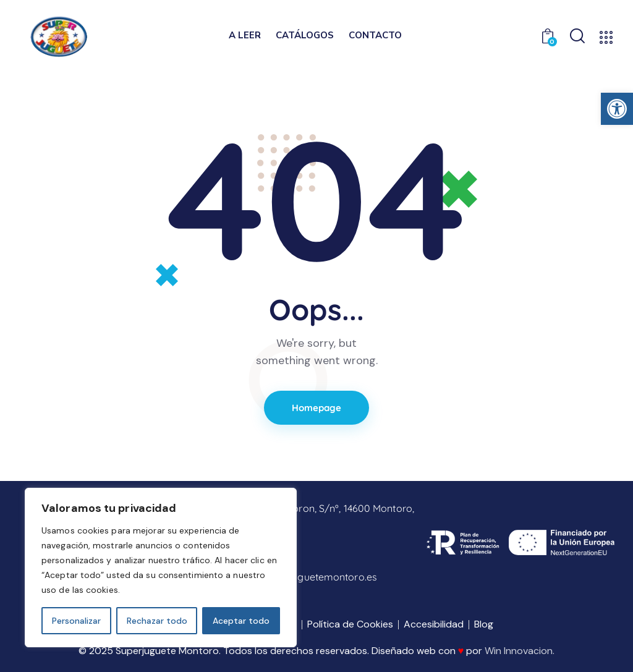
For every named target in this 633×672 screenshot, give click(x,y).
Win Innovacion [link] (519, 651)
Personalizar (76, 621)
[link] (617, 109)
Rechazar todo (157, 621)
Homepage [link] (317, 408)
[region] (161, 568)
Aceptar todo (241, 621)
